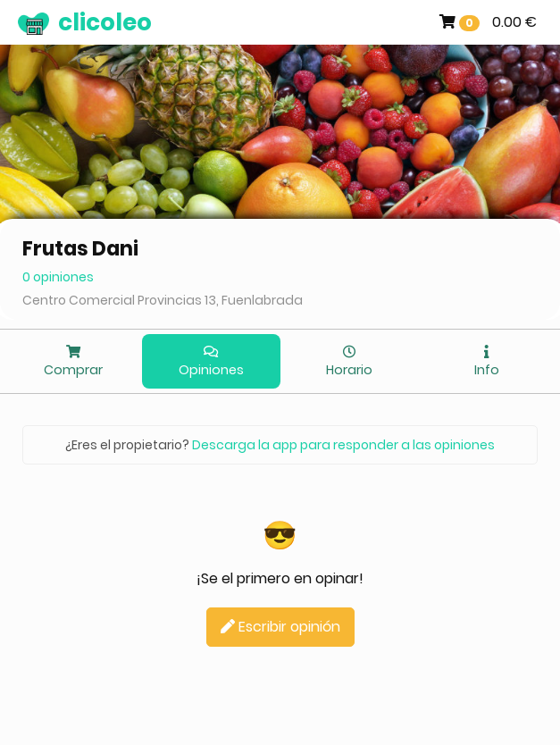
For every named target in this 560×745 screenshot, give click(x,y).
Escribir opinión (280, 627)
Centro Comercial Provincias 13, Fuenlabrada (163, 300)
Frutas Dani (80, 249)
